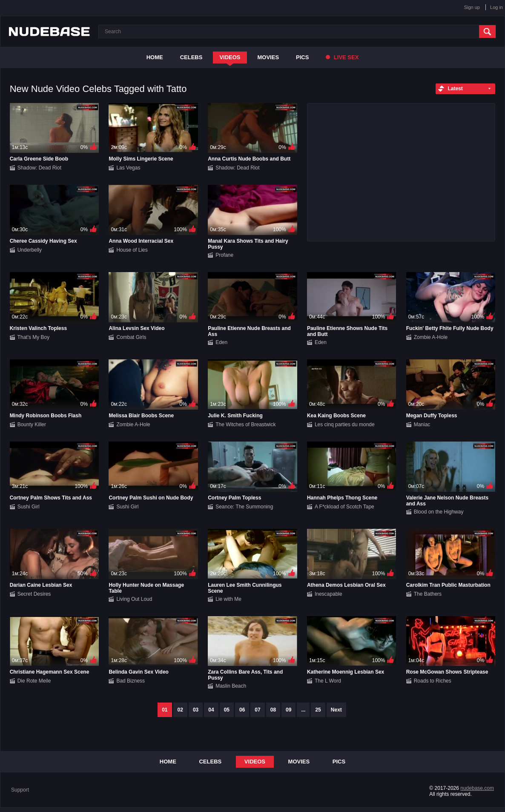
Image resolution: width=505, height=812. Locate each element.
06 (242, 710)
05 (227, 710)
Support (20, 790)
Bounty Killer (32, 425)
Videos (230, 57)
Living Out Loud (134, 599)
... (303, 710)
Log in (496, 7)
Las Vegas (128, 168)
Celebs (191, 57)
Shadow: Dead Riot (39, 168)
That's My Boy (34, 337)
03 (196, 710)
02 (180, 710)
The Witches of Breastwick (245, 425)
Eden (221, 342)
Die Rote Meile (34, 681)
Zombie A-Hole (431, 337)
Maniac (422, 425)
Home (155, 57)
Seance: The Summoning (244, 507)
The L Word (328, 681)
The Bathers (428, 594)
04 (211, 710)
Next (336, 710)
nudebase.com (477, 788)
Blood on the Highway (439, 512)
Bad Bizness (131, 681)
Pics (302, 57)
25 (318, 710)
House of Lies (132, 250)
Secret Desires (34, 594)
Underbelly (30, 250)
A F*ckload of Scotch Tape (344, 507)
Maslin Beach (231, 686)
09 (288, 710)
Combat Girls (131, 337)
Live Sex (342, 57)
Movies (268, 57)
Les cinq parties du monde (345, 425)
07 (257, 710)
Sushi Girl (29, 507)
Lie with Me (228, 599)
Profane (224, 255)
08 (273, 710)
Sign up (472, 7)
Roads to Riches (433, 681)
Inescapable (329, 594)
